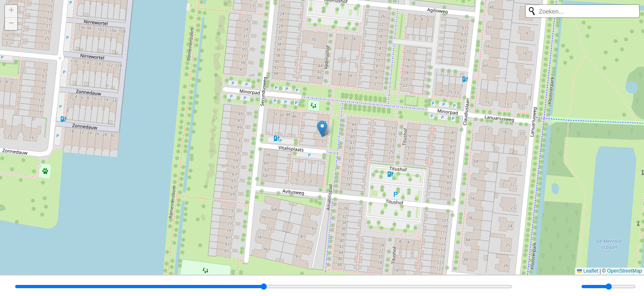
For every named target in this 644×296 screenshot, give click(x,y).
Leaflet (588, 271)
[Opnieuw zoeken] (532, 11)
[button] (322, 129)
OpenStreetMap (624, 271)
